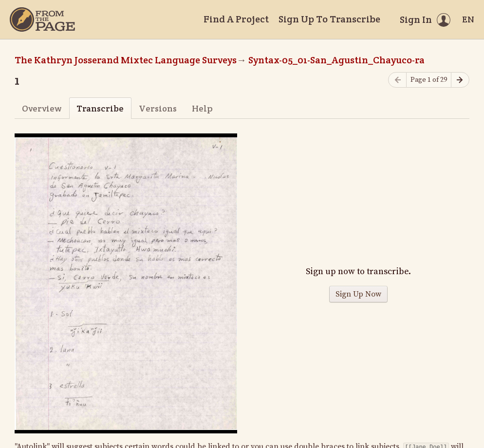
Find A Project (236, 19)
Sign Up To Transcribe (329, 19)
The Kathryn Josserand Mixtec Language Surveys (126, 60)
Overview (42, 108)
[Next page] (460, 80)
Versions (158, 108)
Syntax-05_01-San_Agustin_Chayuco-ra (336, 60)
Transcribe (100, 108)
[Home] (42, 19)
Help (202, 108)
